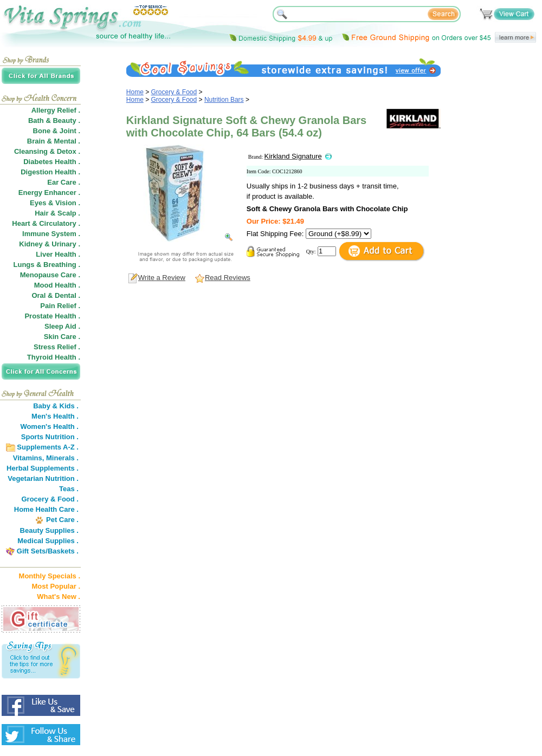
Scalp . (69, 213)
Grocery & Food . (50, 499)
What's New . (59, 597)
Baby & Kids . (56, 406)
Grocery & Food (174, 92)
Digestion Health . (50, 172)
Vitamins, (29, 458)
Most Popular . (56, 586)
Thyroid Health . (54, 357)
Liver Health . (58, 254)
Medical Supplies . (48, 541)
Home (135, 92)
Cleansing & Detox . (47, 151)
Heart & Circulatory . (46, 223)
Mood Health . (57, 285)
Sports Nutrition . (50, 437)
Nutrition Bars (224, 100)
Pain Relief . (60, 306)
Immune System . (51, 234)
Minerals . (62, 458)
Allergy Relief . (56, 110)
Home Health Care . (46, 509)
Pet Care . (62, 520)
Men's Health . (55, 416)
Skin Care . (62, 337)
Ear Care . (64, 182)
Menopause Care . (50, 275)
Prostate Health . (52, 316)
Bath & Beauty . (54, 120)
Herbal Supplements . (43, 468)
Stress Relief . (57, 347)
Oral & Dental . (56, 295)
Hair (41, 213)
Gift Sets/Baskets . (48, 551)
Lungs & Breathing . (47, 265)
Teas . (69, 489)
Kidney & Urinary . (50, 244)
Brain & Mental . (54, 141)
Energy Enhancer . (49, 193)
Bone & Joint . (57, 131)
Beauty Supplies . (49, 530)
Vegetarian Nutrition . (43, 478)
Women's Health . (49, 426)
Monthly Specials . (50, 576)
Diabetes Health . (52, 162)
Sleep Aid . (62, 326)
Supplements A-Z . (48, 447)
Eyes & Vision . (55, 203)
